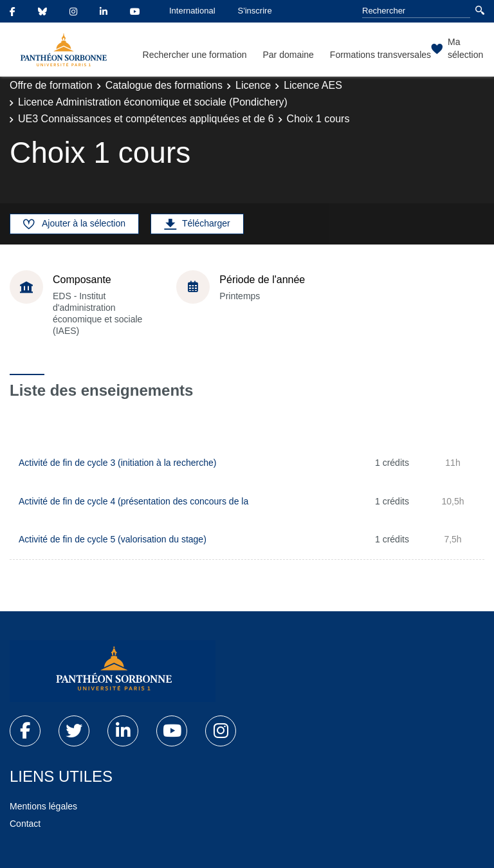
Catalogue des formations (164, 85)
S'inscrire (255, 11)
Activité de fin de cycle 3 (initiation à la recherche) (117, 463)
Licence (253, 85)
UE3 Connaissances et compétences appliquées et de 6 (146, 119)
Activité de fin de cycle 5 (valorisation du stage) (113, 539)
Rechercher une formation (195, 55)
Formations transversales (380, 55)
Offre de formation (51, 85)
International (192, 11)
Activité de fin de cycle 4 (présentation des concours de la (133, 501)
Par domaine (288, 55)
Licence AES (313, 85)
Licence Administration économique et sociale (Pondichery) (153, 102)
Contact (25, 824)
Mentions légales (43, 806)
